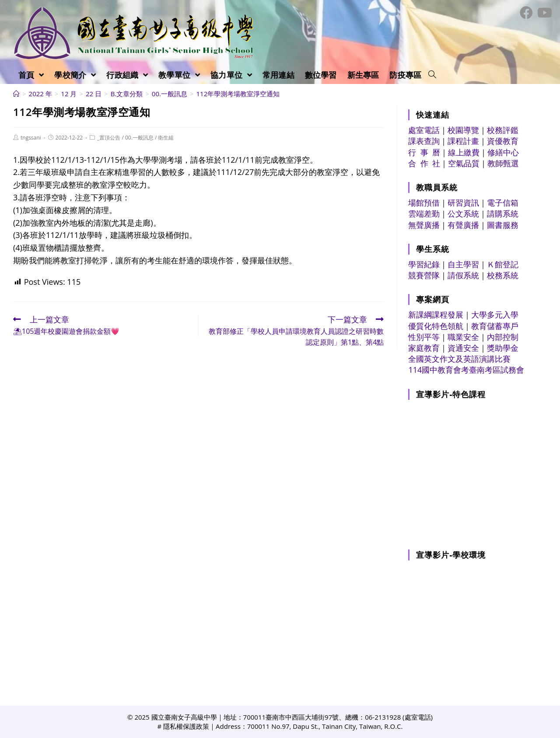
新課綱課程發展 (436, 315)
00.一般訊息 (139, 138)
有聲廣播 (463, 225)
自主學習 (463, 264)
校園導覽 (463, 130)
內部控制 (503, 337)
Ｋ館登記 (503, 264)
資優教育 (503, 141)
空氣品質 (464, 163)
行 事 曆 (424, 152)
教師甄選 (503, 163)
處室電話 (424, 130)
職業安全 (463, 337)
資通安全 (463, 348)
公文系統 (463, 213)
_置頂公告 (109, 138)
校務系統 (503, 275)
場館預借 (424, 203)
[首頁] (16, 94)
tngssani (31, 138)
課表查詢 (424, 141)
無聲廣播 (424, 225)
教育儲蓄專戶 (495, 326)
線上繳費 (464, 152)
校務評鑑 (503, 130)
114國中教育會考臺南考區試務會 (466, 370)
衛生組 (166, 138)
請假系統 (463, 275)
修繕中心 (503, 152)
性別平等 (424, 337)
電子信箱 (503, 203)
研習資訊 (463, 203)
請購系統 (503, 213)
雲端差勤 (424, 213)
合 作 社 (424, 163)
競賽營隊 (424, 275)
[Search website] (432, 75)
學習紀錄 (424, 264)
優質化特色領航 (436, 326)
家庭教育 (424, 348)
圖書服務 (503, 225)
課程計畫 (463, 141)
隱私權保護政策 (186, 726)
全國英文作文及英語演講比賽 (459, 359)
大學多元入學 (495, 315)
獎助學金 (503, 348)
